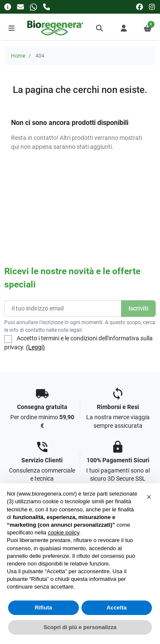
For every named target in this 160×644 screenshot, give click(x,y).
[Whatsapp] (33, 7)
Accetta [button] (117, 608)
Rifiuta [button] (44, 608)
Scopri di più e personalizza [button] (80, 627)
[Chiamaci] (47, 7)
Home (18, 56)
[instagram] (152, 7)
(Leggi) (35, 347)
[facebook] (140, 7)
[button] (100, 28)
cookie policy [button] (63, 532)
